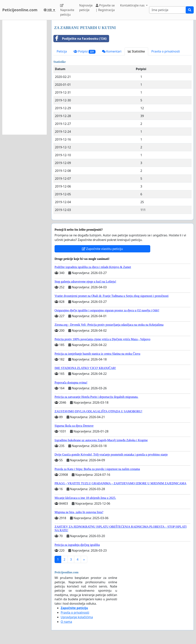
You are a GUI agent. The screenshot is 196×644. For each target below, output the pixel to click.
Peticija (62, 51)
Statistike (136, 51)
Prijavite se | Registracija (105, 8)
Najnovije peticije (86, 8)
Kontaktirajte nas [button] (133, 5)
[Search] (167, 10)
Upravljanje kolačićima (77, 617)
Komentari (112, 51)
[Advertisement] (24, 77)
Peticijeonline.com (20, 10)
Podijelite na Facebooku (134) (80, 39)
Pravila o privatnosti (166, 51)
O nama (66, 622)
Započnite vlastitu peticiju (102, 249)
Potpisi (85, 51)
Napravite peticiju (67, 10)
